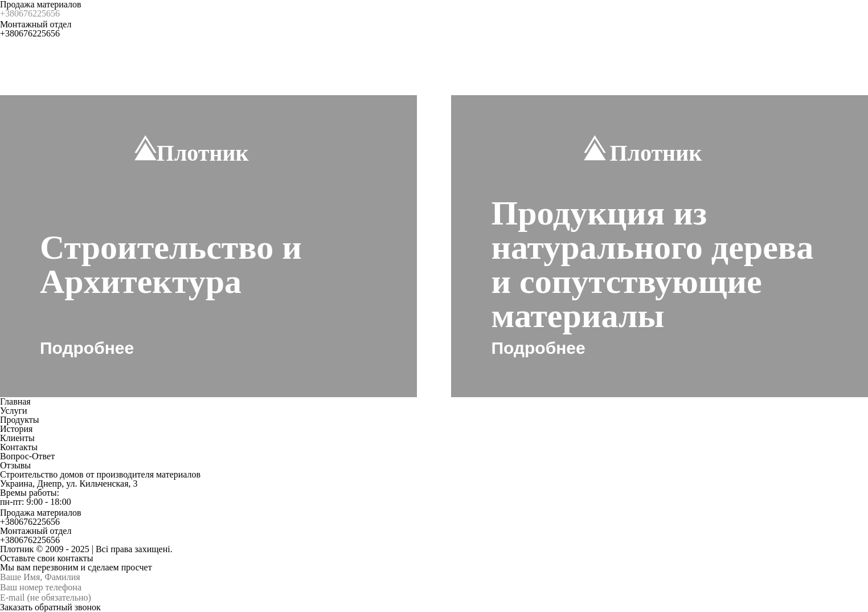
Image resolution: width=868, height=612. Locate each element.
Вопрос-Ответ (27, 456)
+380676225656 (30, 13)
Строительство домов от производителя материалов (100, 474)
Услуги (14, 411)
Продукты (20, 420)
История (16, 429)
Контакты (19, 447)
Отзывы (15, 465)
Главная (15, 401)
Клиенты (17, 438)
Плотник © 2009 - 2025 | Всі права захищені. (86, 549)
